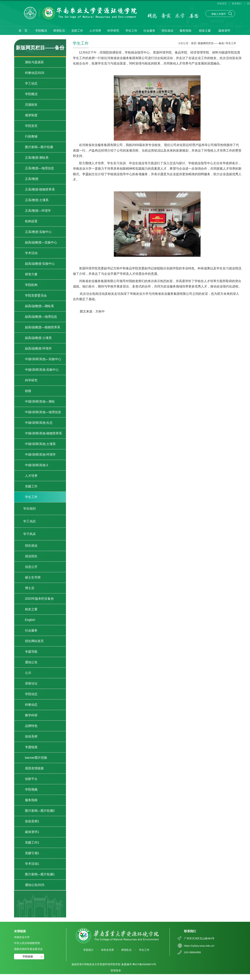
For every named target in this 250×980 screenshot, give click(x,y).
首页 (194, 43)
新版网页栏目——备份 (211, 43)
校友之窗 (205, 31)
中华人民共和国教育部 (27, 943)
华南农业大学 (22, 937)
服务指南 (185, 31)
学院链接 (28, 956)
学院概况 (41, 31)
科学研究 (113, 31)
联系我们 (237, 3)
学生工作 (131, 31)
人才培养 (95, 31)
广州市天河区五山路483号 (199, 938)
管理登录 (116, 971)
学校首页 (222, 3)
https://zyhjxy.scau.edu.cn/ (199, 946)
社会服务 (149, 31)
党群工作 (77, 31)
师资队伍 (59, 31)
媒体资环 (224, 31)
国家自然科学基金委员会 (28, 949)
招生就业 (167, 31)
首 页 (23, 31)
